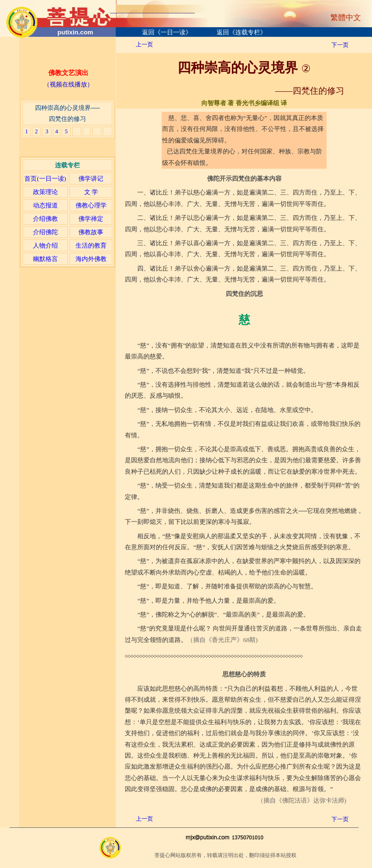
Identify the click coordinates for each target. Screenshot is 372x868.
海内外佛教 (91, 259)
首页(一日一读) (45, 179)
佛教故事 (91, 232)
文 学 (91, 192)
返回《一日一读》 (167, 32)
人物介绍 (45, 245)
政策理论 (45, 192)
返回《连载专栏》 (241, 32)
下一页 (340, 45)
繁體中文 (346, 17)
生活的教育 (91, 245)
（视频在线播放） (68, 84)
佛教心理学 (91, 205)
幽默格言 (45, 259)
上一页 (144, 44)
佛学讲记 (91, 179)
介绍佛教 (45, 219)
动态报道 (45, 205)
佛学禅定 (91, 219)
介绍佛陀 (45, 232)
